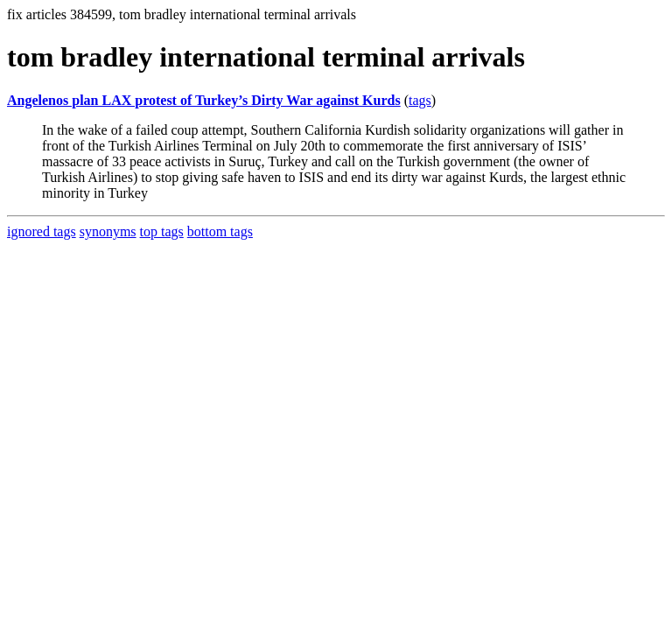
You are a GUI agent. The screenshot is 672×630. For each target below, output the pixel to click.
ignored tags (42, 231)
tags (420, 100)
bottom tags (220, 231)
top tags (162, 231)
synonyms (108, 231)
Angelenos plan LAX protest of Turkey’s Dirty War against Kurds (204, 100)
